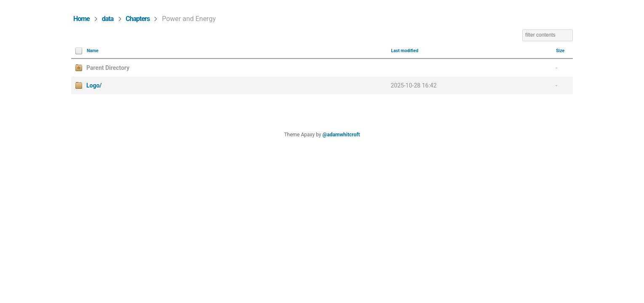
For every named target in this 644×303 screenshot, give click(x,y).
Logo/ (94, 85)
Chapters (138, 19)
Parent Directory (108, 68)
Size (560, 51)
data (108, 19)
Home (82, 19)
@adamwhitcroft (341, 135)
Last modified (405, 51)
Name (93, 51)
